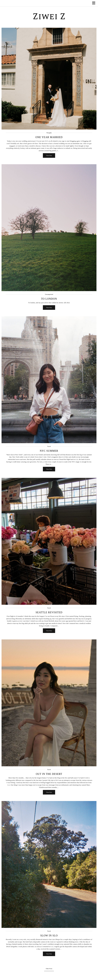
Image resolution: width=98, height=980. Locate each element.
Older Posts (49, 969)
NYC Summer (49, 451)
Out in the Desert (49, 774)
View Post (49, 155)
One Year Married (49, 137)
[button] (95, 3)
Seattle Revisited (49, 612)
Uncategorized (49, 294)
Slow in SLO (49, 936)
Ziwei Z (49, 17)
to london (49, 299)
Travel (49, 446)
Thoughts (49, 133)
